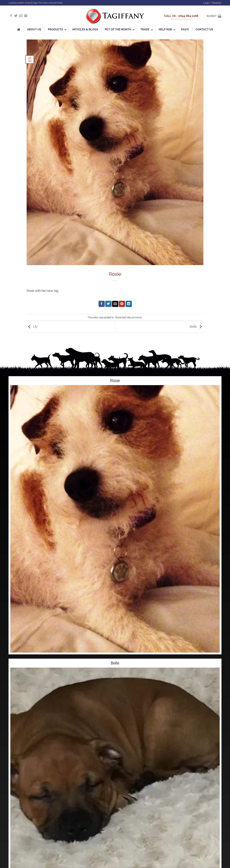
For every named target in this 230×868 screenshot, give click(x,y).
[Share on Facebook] (102, 304)
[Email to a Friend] (115, 304)
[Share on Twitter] (108, 304)
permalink (137, 317)
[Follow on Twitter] (16, 16)
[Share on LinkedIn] (129, 304)
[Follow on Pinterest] (26, 16)
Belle (197, 327)
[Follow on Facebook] (11, 16)
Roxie (115, 381)
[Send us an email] (21, 16)
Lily (32, 327)
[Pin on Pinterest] (122, 304)
